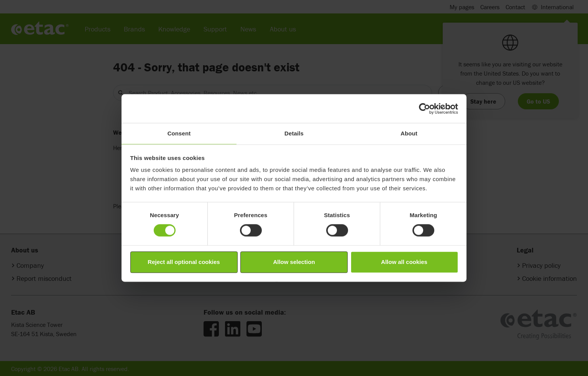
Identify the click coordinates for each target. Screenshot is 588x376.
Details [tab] (294, 133)
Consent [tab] (179, 133)
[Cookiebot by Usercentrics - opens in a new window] (425, 109)
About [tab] (409, 133)
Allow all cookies (404, 262)
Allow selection (294, 262)
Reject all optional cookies (184, 262)
